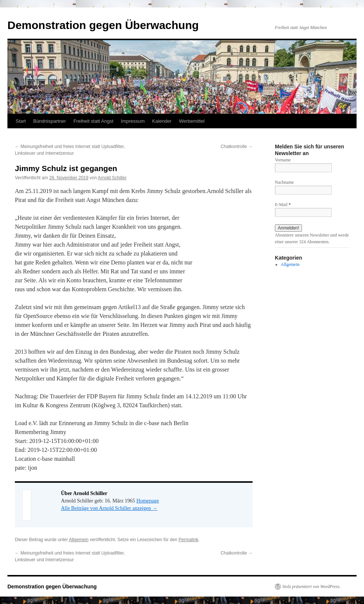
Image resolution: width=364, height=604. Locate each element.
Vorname (283, 160)
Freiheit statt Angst (94, 121)
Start (21, 121)
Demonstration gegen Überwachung (103, 25)
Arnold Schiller (112, 178)
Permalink (188, 540)
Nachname (284, 182)
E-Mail (283, 205)
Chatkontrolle (237, 147)
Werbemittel (192, 121)
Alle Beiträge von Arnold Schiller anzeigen (109, 508)
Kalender (162, 121)
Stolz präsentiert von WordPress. (311, 587)
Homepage (148, 501)
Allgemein (79, 540)
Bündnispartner (49, 121)
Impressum (133, 121)
